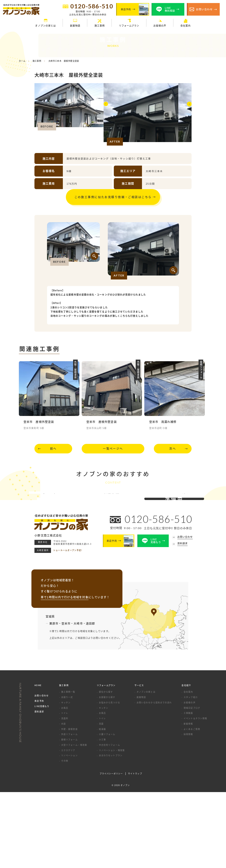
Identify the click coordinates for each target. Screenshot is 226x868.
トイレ (65, 789)
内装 (64, 800)
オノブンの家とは (146, 768)
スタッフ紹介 (191, 773)
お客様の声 (189, 778)
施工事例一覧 (68, 768)
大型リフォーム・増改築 (74, 821)
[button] (107, 114)
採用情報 (188, 810)
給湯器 (102, 805)
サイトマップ (135, 850)
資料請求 (39, 788)
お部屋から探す (107, 773)
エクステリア (68, 826)
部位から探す (106, 768)
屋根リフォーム (69, 816)
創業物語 (141, 773)
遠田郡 (90, 699)
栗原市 (54, 699)
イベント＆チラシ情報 (195, 795)
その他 (65, 837)
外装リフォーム (69, 810)
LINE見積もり (42, 782)
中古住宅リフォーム (110, 821)
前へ (53, 455)
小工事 (102, 816)
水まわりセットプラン (111, 832)
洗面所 (65, 795)
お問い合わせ (41, 772)
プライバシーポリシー (111, 850)
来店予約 (39, 777)
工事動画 (188, 789)
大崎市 (78, 699)
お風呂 (65, 784)
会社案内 (188, 768)
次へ (173, 455)
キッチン (66, 778)
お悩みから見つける (110, 778)
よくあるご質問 (192, 805)
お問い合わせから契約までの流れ (154, 778)
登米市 (66, 699)
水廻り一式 (67, 773)
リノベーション (69, 832)
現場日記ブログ (192, 784)
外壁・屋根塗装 (69, 805)
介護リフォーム (107, 810)
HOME (38, 761)
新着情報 (188, 800)
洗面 (101, 800)
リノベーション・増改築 (112, 826)
